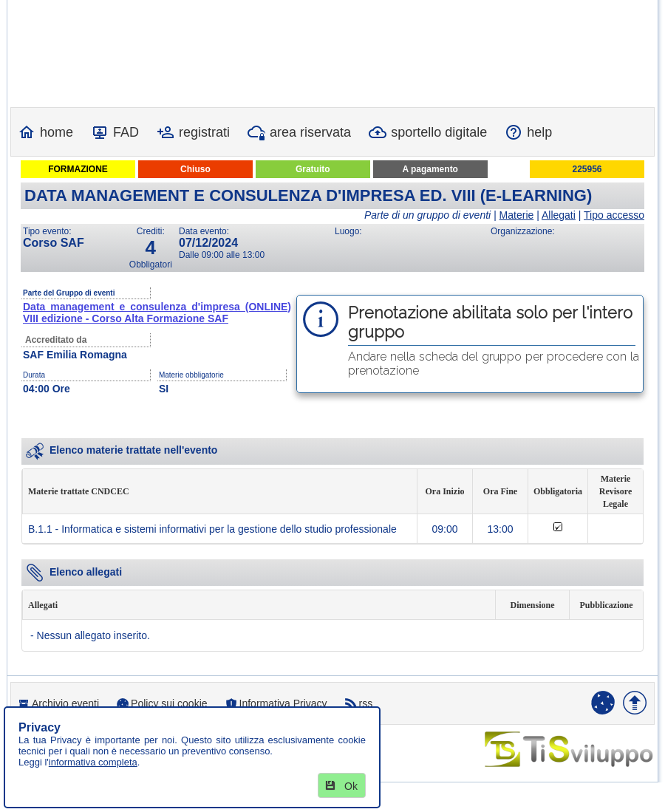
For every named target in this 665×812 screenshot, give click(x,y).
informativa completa (93, 762)
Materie (517, 215)
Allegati (559, 215)
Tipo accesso (614, 215)
